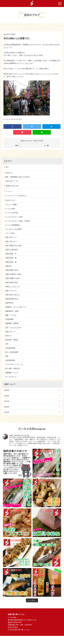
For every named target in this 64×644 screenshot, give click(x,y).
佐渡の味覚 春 (11, 262)
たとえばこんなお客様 (13, 229)
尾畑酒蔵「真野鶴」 (13, 323)
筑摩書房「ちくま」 (13, 373)
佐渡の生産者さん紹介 (13, 274)
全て (7, 167)
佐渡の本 (8, 266)
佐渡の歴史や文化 (12, 270)
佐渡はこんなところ (13, 287)
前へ (19, 146)
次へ (46, 146)
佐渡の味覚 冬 (11, 254)
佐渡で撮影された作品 (13, 246)
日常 (7, 344)
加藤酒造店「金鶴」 (13, 311)
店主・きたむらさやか (13, 328)
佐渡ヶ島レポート (12, 241)
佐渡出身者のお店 (12, 299)
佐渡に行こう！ (11, 332)
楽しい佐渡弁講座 (12, 352)
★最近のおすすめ (12, 186)
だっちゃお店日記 (12, 213)
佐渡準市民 (9, 303)
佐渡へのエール (11, 291)
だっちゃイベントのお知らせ (16, 196)
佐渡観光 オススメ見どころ (16, 307)
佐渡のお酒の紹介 (12, 250)
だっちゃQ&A (10, 209)
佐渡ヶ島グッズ (11, 237)
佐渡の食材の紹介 (12, 282)
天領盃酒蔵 (9, 319)
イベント (9, 191)
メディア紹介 (10, 233)
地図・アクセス (11, 315)
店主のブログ (11, 200)
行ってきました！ (12, 377)
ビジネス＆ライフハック (14, 364)
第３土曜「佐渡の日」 (13, 368)
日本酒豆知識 (10, 348)
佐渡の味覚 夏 (11, 258)
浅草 (7, 356)
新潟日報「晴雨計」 (13, 340)
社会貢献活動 (10, 360)
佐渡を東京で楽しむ (13, 295)
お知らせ (9, 173)
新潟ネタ (8, 336)
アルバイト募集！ (12, 205)
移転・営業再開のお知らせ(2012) (17, 177)
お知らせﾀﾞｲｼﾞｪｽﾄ (12, 181)
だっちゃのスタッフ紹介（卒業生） (18, 221)
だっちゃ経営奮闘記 (13, 225)
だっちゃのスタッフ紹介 (14, 217)
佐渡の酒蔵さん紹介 (13, 278)
